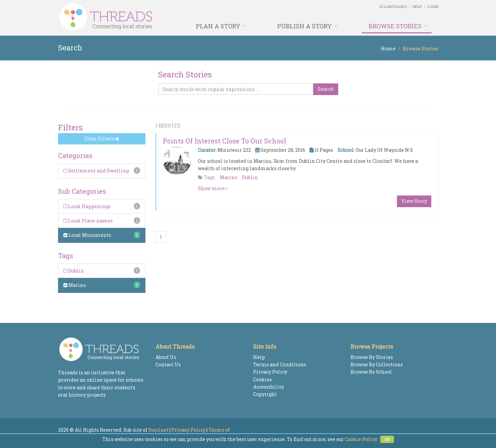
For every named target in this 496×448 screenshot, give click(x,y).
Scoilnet (158, 430)
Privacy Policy (270, 372)
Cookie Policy (361, 439)
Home (388, 49)
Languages (396, 7)
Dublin (74, 271)
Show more (213, 188)
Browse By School (371, 372)
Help (417, 7)
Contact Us (168, 364)
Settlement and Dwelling (96, 171)
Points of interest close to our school (224, 141)
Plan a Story (218, 26)
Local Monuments (87, 235)
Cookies (263, 379)
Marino (75, 285)
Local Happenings (87, 206)
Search (326, 89)
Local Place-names (88, 221)
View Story (414, 201)
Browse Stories (395, 26)
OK (387, 439)
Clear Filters (102, 139)
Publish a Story (305, 26)
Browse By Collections (377, 364)
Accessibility (269, 387)
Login (433, 7)
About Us (166, 357)
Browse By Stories (372, 357)
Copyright (265, 394)
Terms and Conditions (280, 364)
